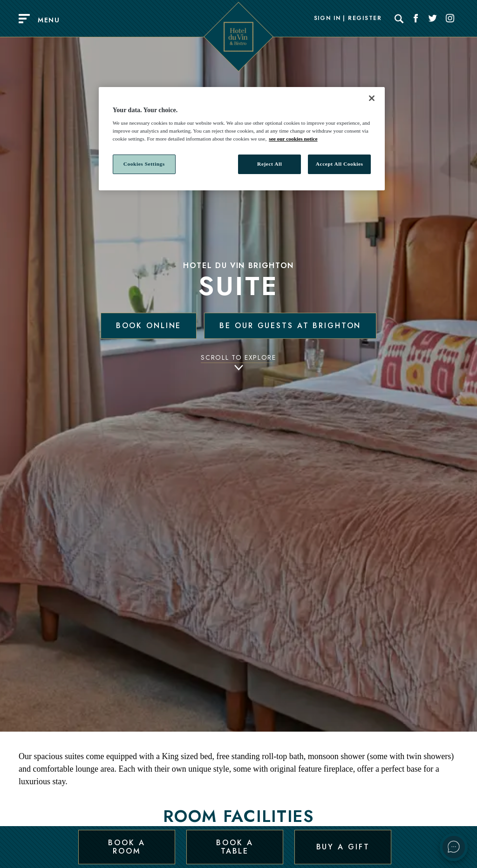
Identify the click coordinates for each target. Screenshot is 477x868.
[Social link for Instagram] (450, 19)
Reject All (269, 164)
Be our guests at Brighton (290, 326)
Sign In (327, 19)
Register (365, 19)
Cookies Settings (144, 164)
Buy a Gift (343, 846)
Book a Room (126, 846)
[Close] (372, 98)
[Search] (399, 19)
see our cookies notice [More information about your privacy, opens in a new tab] (293, 139)
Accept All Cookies (340, 164)
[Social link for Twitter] (433, 19)
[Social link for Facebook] (416, 19)
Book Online (149, 326)
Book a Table (235, 846)
